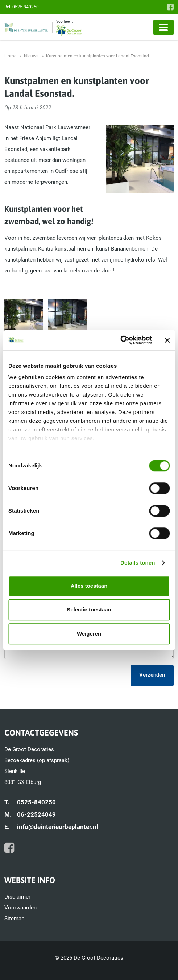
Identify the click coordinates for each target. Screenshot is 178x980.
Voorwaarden (20, 908)
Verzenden (152, 675)
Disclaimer (17, 897)
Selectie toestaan (89, 609)
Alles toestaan (89, 586)
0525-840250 (26, 7)
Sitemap (14, 919)
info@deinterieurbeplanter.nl (58, 827)
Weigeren (89, 634)
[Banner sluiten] (167, 340)
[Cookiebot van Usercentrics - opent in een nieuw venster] (120, 340)
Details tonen (138, 563)
